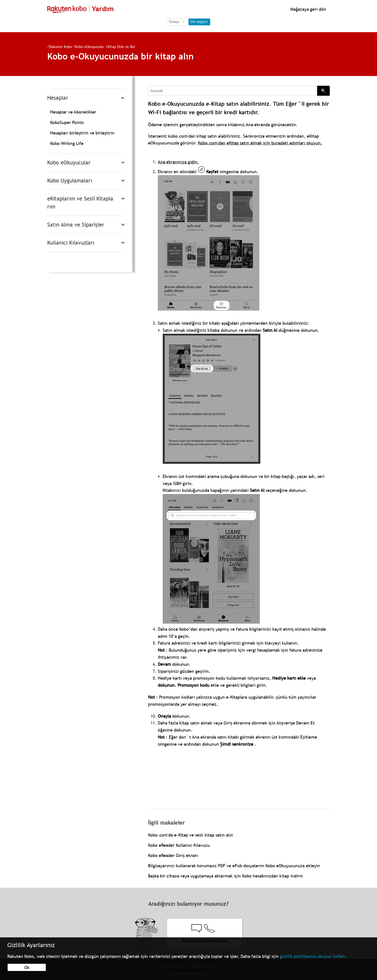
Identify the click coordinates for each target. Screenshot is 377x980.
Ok (27, 967)
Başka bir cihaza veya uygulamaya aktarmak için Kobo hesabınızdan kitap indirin (226, 876)
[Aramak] (233, 91)
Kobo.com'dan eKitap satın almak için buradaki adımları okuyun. (260, 143)
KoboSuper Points (67, 122)
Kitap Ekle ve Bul (121, 47)
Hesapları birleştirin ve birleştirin (82, 133)
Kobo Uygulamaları (70, 181)
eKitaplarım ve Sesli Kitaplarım (80, 203)
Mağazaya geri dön (308, 9)
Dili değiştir (199, 22)
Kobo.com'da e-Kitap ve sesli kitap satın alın (191, 835)
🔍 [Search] (323, 91)
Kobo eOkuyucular (90, 47)
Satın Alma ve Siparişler (76, 225)
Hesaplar (58, 98)
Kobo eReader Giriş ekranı (173, 855)
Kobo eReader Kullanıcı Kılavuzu (179, 845)
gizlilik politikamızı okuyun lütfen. (313, 956)
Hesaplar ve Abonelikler (73, 112)
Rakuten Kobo (61, 47)
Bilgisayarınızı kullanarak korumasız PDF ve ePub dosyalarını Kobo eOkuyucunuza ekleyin (234, 866)
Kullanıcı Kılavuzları (71, 243)
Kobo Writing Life (67, 143)
